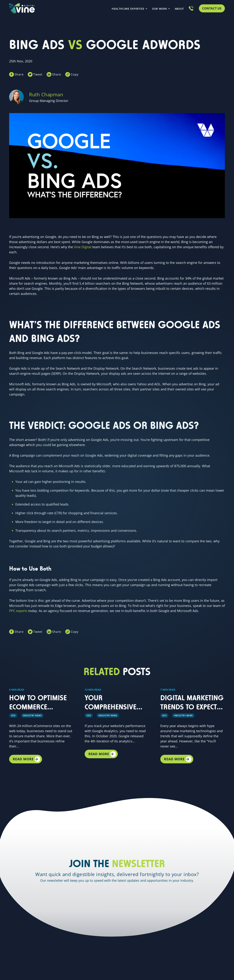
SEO (13, 713)
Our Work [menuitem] (160, 9)
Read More (25, 758)
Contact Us (212, 8)
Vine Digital (83, 246)
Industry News (183, 713)
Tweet (39, 73)
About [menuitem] (179, 9)
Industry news (32, 713)
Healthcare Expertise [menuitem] (128, 9)
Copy (79, 73)
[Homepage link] (22, 8)
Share (19, 73)
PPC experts (18, 610)
